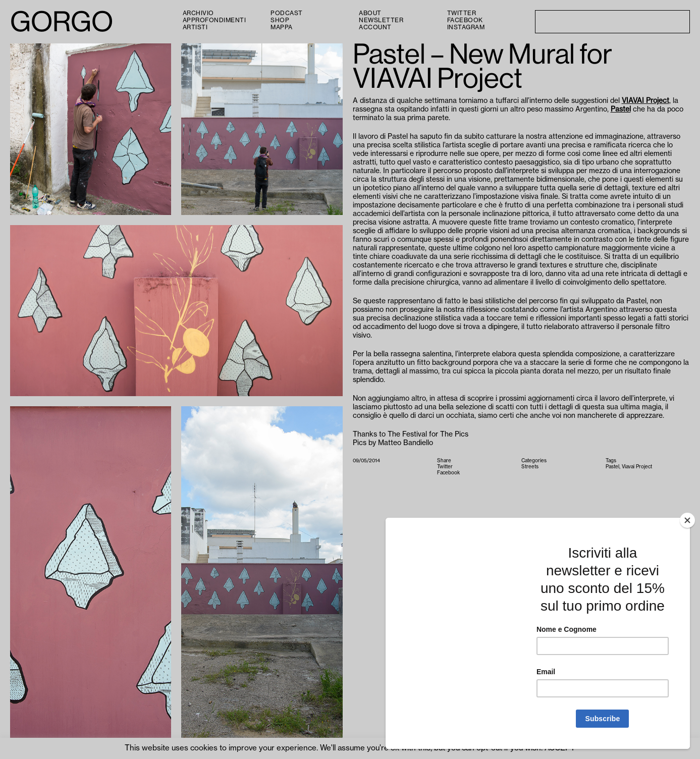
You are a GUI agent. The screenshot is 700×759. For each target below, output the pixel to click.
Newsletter (381, 20)
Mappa (282, 27)
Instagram (466, 27)
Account (375, 27)
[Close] (687, 520)
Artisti (195, 27)
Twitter (462, 13)
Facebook (465, 20)
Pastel (621, 110)
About (370, 13)
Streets (530, 467)
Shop (280, 20)
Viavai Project (637, 467)
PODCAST (287, 13)
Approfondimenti (214, 20)
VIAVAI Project (645, 101)
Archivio (198, 13)
